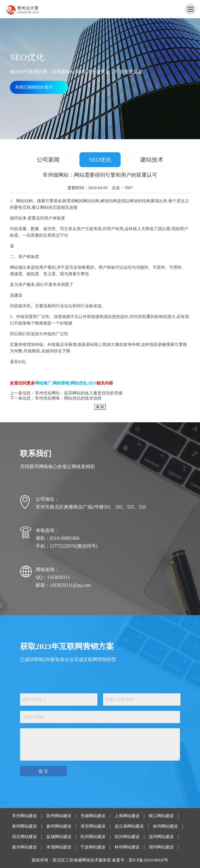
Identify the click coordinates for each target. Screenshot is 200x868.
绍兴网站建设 (127, 837)
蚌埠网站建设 (127, 847)
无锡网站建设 (93, 816)
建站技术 (152, 160)
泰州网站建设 (24, 826)
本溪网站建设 (59, 847)
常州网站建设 (24, 816)
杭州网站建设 (93, 837)
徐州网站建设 (165, 826)
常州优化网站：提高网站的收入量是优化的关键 (79, 393)
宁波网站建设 (93, 847)
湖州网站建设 (161, 847)
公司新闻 (48, 160)
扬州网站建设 (59, 826)
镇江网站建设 (161, 816)
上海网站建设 (127, 816)
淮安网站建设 (93, 826)
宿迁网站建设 (24, 837)
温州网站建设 (161, 837)
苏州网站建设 (59, 816)
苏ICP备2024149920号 (149, 860)
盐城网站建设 (59, 837)
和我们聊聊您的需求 (34, 87)
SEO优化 (100, 160)
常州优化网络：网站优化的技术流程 (68, 398)
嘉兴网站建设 (24, 847)
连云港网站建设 (129, 826)
